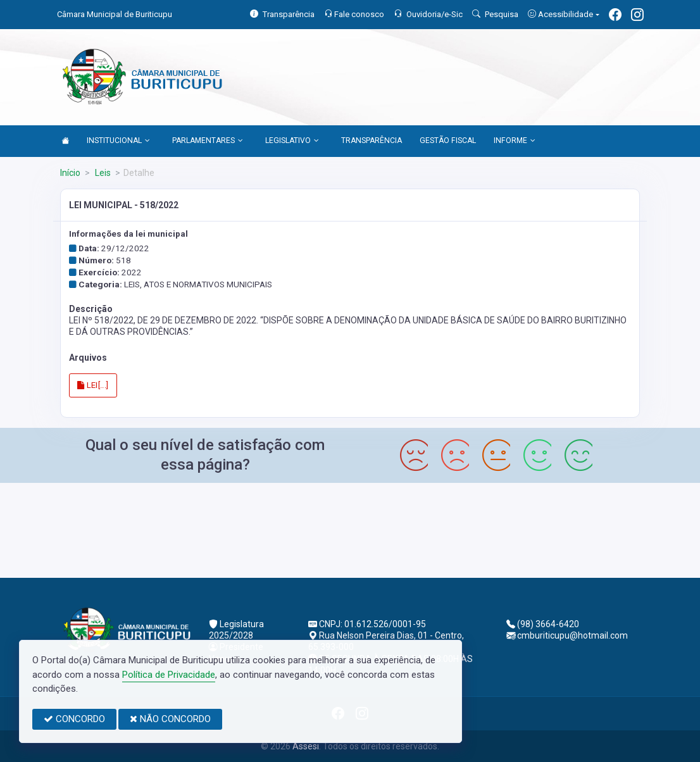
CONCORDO (74, 719)
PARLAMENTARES (208, 141)
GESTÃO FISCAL (448, 141)
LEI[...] (93, 385)
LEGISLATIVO (292, 141)
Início (70, 173)
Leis (102, 173)
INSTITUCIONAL (118, 141)
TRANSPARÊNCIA (372, 141)
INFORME (515, 141)
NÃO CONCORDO (170, 719)
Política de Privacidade (169, 675)
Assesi (306, 746)
